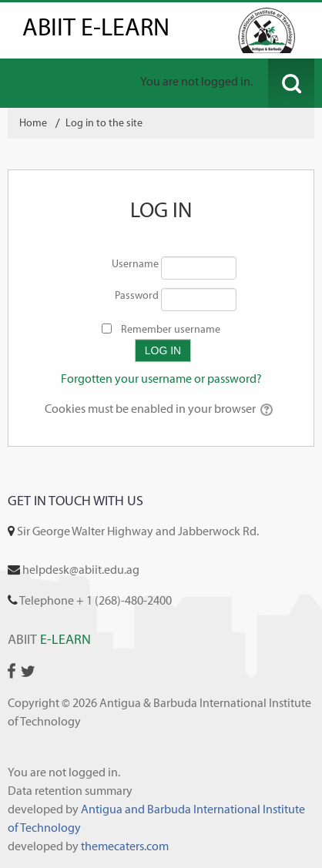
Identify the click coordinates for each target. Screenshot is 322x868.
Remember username (171, 329)
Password (137, 295)
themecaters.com (125, 846)
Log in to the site (104, 123)
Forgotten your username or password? (161, 379)
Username (135, 264)
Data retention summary (70, 791)
